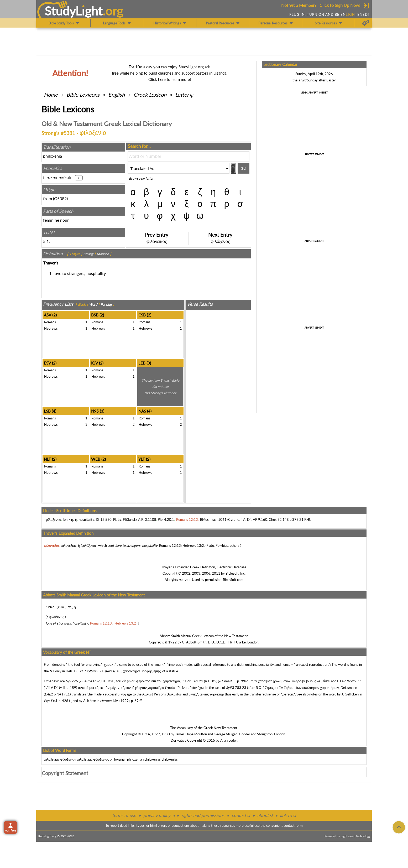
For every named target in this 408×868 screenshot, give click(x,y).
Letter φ (184, 95)
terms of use (124, 815)
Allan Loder (229, 740)
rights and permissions (203, 815)
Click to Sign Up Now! (340, 5)
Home (51, 95)
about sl (265, 815)
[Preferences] (366, 23)
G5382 (60, 198)
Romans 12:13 (170, 545)
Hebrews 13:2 (193, 545)
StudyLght (74, 11)
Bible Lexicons (83, 95)
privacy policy (157, 815)
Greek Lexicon (150, 95)
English (116, 95)
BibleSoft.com (233, 580)
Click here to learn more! (170, 79)
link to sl (288, 815)
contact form (293, 825)
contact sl (241, 815)
